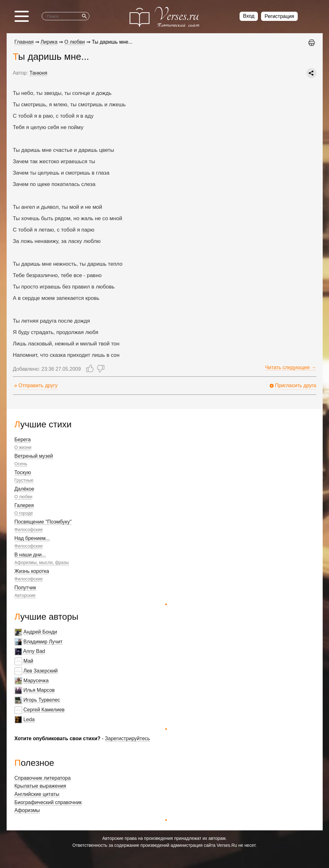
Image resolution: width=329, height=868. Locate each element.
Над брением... (32, 538)
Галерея (24, 505)
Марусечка (36, 681)
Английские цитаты (37, 794)
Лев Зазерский (41, 671)
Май (28, 661)
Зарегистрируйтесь (127, 738)
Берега (23, 440)
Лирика (49, 42)
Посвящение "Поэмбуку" (43, 522)
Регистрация (279, 16)
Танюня (38, 73)
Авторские (25, 595)
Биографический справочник (48, 802)
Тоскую (23, 472)
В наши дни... (30, 555)
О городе (24, 513)
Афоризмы (27, 810)
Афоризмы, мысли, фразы (42, 562)
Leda (29, 719)
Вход (249, 16)
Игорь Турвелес (42, 700)
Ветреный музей (34, 456)
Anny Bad (34, 651)
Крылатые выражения (40, 786)
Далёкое (24, 489)
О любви (24, 497)
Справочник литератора (43, 778)
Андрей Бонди (40, 632)
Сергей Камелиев (44, 710)
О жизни (23, 447)
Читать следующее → (291, 367)
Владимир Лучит (43, 642)
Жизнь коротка (32, 571)
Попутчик (25, 588)
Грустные (24, 480)
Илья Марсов (39, 690)
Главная (24, 42)
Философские (29, 530)
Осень (21, 464)
